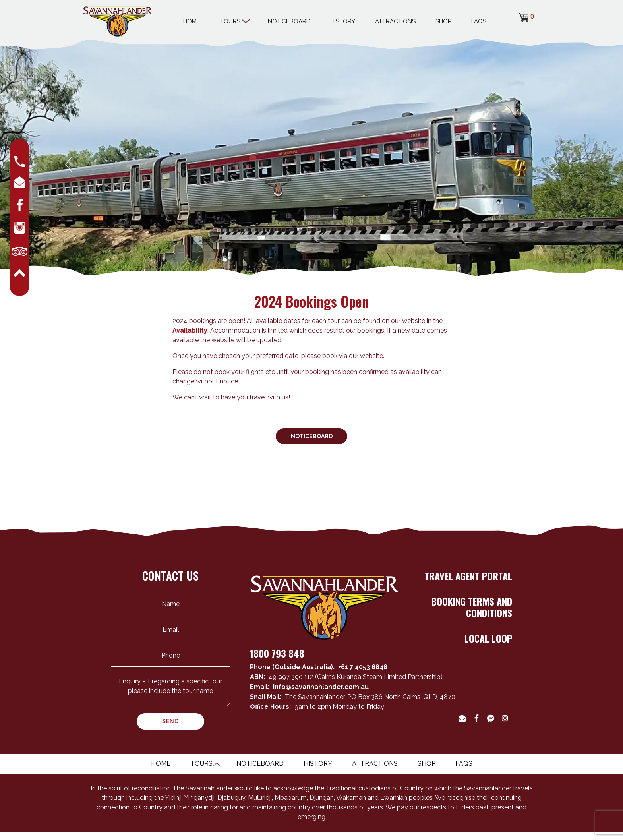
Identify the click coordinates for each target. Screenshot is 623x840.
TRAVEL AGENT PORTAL (468, 576)
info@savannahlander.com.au (321, 687)
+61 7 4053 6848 (363, 667)
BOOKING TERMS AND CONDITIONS (472, 607)
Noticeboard (289, 21)
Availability (190, 330)
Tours (234, 20)
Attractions (395, 21)
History (343, 21)
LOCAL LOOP (488, 638)
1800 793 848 (277, 653)
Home (192, 21)
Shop (443, 21)
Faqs (479, 21)
